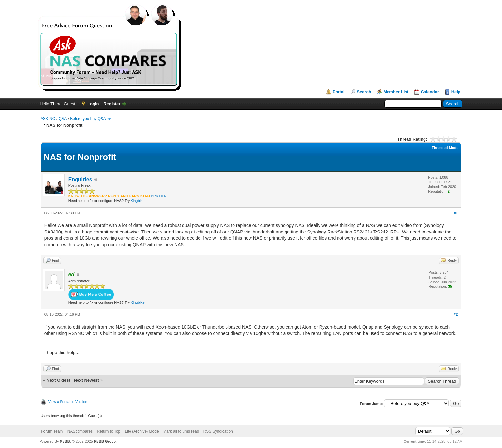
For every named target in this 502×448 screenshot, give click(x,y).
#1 (456, 213)
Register (112, 104)
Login (93, 104)
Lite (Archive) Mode (142, 431)
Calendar (430, 92)
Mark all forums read (181, 431)
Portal (339, 92)
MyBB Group (105, 441)
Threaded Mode (445, 148)
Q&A (63, 119)
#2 (456, 314)
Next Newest (87, 380)
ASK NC (48, 119)
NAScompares (80, 431)
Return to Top (109, 431)
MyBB (65, 441)
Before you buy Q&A (88, 119)
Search (364, 92)
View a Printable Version (68, 402)
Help (456, 92)
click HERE (160, 196)
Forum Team (52, 431)
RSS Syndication (218, 431)
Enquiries (80, 179)
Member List (396, 92)
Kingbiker (138, 201)
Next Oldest (58, 380)
